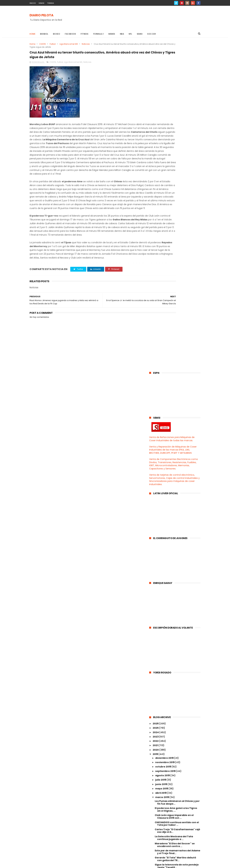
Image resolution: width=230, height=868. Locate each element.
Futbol (53, 44)
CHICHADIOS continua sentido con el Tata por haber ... (177, 496)
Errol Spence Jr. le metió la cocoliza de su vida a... (176, 566)
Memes (112, 34)
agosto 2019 (163, 448)
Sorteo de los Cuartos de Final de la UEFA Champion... (176, 588)
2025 (156, 400)
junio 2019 (161, 456)
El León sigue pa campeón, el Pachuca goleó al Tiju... (172, 637)
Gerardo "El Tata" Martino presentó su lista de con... (177, 609)
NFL (130, 34)
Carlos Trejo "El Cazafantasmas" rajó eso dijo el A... (177, 503)
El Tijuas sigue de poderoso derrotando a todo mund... (172, 701)
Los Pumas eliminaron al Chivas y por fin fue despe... (177, 475)
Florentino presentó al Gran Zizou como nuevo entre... (175, 630)
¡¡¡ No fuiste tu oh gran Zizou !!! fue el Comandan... (177, 623)
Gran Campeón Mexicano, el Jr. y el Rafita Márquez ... (176, 545)
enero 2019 (162, 719)
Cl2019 (42, 44)
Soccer (151, 34)
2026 (156, 396)
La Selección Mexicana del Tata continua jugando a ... (174, 510)
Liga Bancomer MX (69, 44)
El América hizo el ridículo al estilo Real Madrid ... (175, 672)
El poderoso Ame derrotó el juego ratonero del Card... (175, 602)
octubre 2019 (163, 439)
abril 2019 (161, 465)
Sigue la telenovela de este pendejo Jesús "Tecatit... (177, 538)
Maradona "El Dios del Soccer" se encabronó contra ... (175, 517)
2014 (156, 742)
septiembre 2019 (166, 443)
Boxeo (57, 34)
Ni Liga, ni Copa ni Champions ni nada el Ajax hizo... (177, 679)
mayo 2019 (162, 461)
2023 (156, 409)
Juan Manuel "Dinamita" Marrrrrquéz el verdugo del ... (178, 552)
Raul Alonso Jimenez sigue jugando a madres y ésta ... (177, 581)
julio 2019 (161, 452)
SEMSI (42, 3)
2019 (156, 426)
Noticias (86, 44)
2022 (156, 413)
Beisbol (44, 34)
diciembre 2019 (165, 430)
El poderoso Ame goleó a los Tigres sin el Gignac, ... (176, 482)
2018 (156, 724)
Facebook (70, 34)
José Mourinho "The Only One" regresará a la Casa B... (173, 651)
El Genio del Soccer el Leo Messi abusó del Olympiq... (174, 616)
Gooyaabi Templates (81, 864)
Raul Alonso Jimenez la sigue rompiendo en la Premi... (172, 644)
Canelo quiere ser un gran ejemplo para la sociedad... (176, 708)
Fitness (85, 34)
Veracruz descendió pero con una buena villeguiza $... (176, 559)
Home (32, 34)
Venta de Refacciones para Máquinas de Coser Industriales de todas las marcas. (172, 111)
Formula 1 (99, 34)
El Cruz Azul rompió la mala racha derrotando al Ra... (175, 694)
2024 (156, 404)
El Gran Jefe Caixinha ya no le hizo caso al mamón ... (176, 658)
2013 (156, 746)
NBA (122, 34)
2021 (156, 418)
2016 (156, 733)
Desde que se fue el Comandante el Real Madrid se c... (177, 686)
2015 (156, 737)
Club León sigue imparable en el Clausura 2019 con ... (174, 489)
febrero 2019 (163, 714)
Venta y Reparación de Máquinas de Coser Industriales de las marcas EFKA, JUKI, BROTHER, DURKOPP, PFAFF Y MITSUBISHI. (173, 122)
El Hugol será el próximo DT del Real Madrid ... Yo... (176, 665)
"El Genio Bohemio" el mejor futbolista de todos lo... (172, 595)
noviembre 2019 (165, 434)
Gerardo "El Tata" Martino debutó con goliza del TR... (175, 531)
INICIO (33, 3)
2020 (156, 422)
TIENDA (51, 3)
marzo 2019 (162, 469)
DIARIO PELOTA (42, 16)
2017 (156, 729)
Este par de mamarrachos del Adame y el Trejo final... (178, 524)
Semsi (140, 34)
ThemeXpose (48, 864)
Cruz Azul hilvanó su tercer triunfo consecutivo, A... (176, 573)
